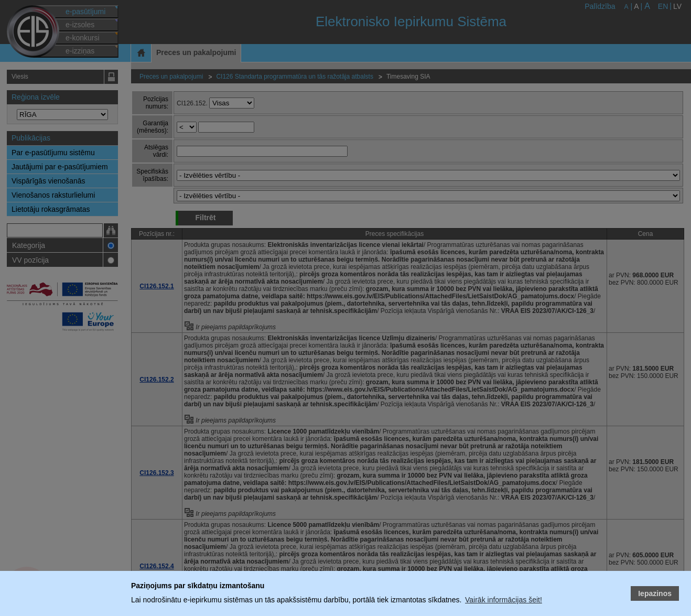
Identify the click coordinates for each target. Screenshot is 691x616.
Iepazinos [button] (655, 593)
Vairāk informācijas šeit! (504, 600)
